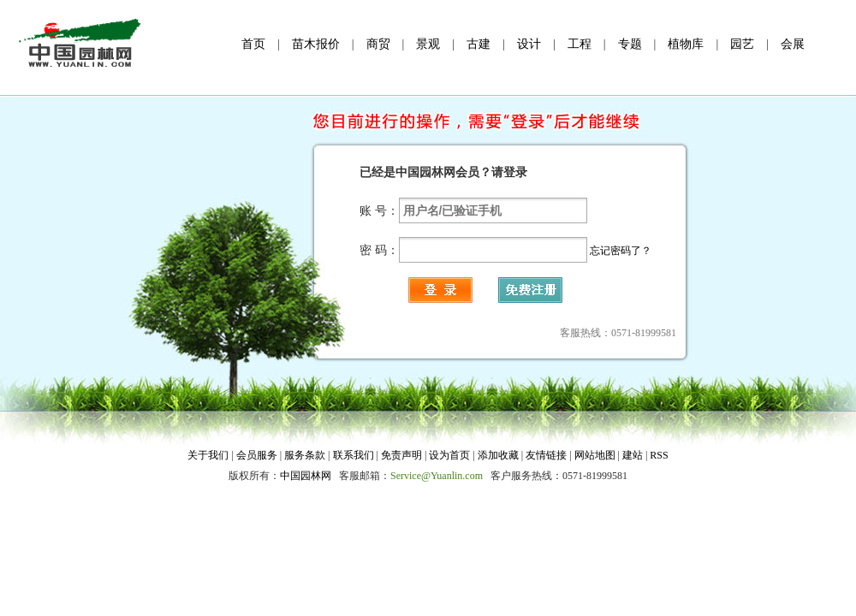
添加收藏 (498, 455)
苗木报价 (316, 44)
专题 (630, 44)
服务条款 (305, 455)
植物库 (686, 44)
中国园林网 (306, 476)
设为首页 (449, 455)
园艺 (742, 44)
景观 (428, 44)
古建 (479, 44)
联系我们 (354, 455)
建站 (633, 455)
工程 (580, 44)
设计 (529, 44)
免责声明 (403, 455)
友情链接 (546, 455)
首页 (253, 44)
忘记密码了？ (621, 251)
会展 (793, 44)
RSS (659, 455)
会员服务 (258, 455)
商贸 (378, 44)
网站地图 (595, 455)
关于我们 (208, 455)
